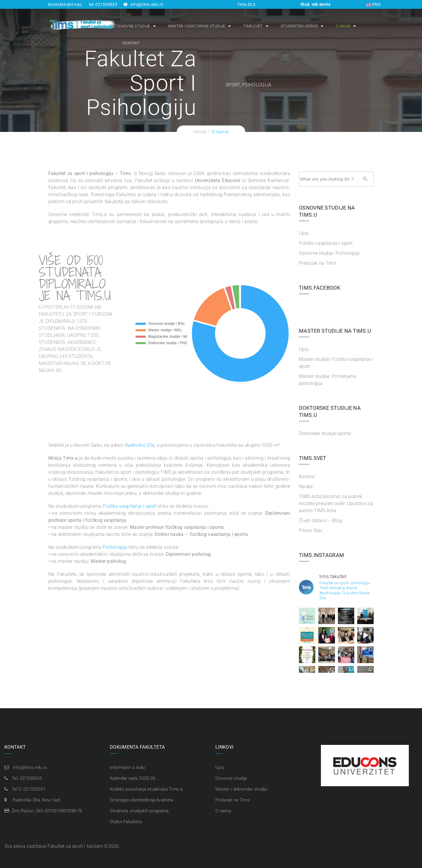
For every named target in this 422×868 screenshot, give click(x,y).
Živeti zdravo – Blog (320, 520)
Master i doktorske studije (197, 26)
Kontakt (131, 43)
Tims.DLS (246, 4)
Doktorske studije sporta (325, 433)
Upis (304, 233)
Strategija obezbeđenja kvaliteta (142, 800)
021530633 (31, 778)
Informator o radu (127, 767)
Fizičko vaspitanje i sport (130, 506)
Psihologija (115, 547)
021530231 (34, 789)
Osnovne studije (133, 26)
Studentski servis (299, 26)
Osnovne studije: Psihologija (329, 253)
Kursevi (307, 477)
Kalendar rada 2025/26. (133, 778)
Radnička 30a (140, 445)
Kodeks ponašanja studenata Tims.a (146, 789)
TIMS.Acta (336, 503)
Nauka (306, 486)
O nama (343, 26)
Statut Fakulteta (126, 822)
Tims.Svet (253, 26)
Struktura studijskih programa (139, 811)
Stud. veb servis (315, 4)
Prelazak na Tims (318, 263)
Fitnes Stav (311, 530)
